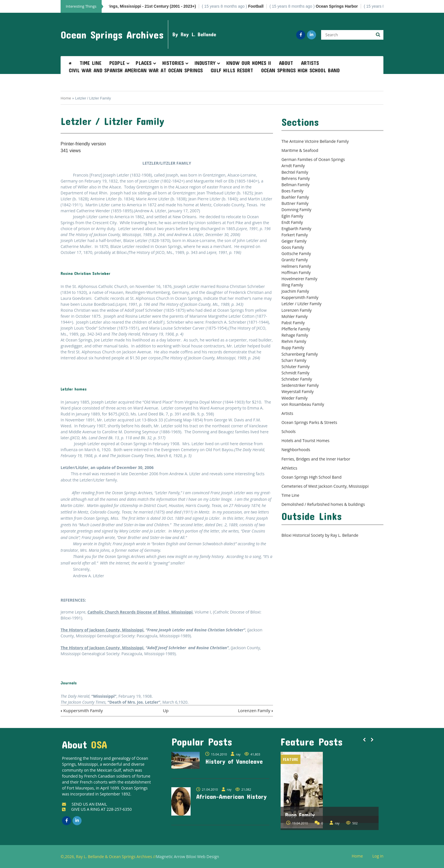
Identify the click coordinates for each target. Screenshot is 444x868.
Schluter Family (295, 367)
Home (66, 98)
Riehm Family (294, 341)
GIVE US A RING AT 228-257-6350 (97, 809)
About (286, 63)
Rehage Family (295, 335)
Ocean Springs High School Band (300, 70)
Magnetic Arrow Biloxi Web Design (188, 857)
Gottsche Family (296, 253)
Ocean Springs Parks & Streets (309, 422)
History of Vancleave (234, 761)
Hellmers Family (296, 266)
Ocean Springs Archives (112, 35)
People (117, 63)
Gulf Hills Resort (232, 70)
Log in (380, 856)
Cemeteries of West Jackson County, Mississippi (325, 486)
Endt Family (292, 222)
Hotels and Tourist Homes (306, 441)
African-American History (231, 796)
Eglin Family (292, 216)
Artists (310, 63)
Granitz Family (295, 260)
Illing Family (292, 285)
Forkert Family (295, 235)
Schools (289, 431)
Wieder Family (294, 398)
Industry (205, 63)
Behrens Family (296, 178)
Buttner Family (295, 203)
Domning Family (296, 210)
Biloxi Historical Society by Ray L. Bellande (320, 535)
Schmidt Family (295, 373)
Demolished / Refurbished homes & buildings (323, 504)
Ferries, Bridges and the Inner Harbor (316, 459)
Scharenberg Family (300, 354)
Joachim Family (295, 291)
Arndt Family (293, 166)
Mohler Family (294, 316)
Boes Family (293, 191)
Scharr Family (294, 360)
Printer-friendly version (83, 144)
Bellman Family (295, 185)
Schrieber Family (297, 379)
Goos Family (293, 247)
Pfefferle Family (296, 329)
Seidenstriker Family (300, 385)
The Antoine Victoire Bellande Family (315, 141)
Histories (173, 63)
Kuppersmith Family (82, 710)
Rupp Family (293, 348)
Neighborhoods (296, 450)
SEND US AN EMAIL (85, 804)
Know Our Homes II (249, 63)
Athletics (289, 468)
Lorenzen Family (255, 710)
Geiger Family (294, 241)
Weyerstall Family (298, 391)
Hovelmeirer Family (299, 279)
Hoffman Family (296, 272)
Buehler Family (295, 197)
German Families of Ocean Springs (313, 159)
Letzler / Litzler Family (301, 304)
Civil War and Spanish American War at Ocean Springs (136, 70)
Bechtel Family (295, 172)
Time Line (90, 63)
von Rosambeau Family (303, 404)
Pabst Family (293, 323)
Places (144, 63)
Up (166, 710)
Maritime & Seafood (300, 150)
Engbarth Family (296, 229)
